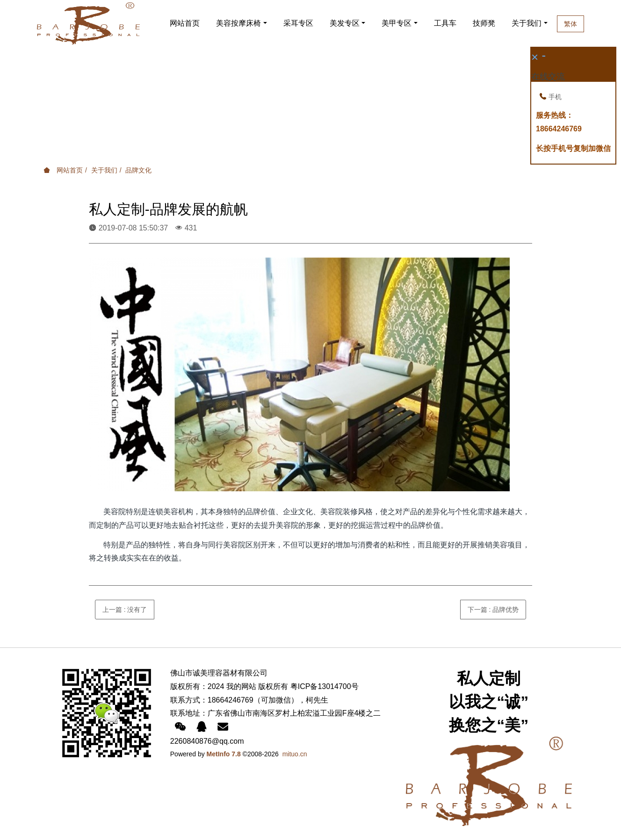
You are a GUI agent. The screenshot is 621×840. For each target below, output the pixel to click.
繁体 (583, 24)
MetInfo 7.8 (224, 754)
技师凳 (484, 23)
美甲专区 (397, 23)
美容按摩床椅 (238, 23)
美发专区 (345, 23)
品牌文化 (138, 170)
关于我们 (533, 23)
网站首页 (185, 23)
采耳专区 (298, 23)
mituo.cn (295, 754)
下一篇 (493, 610)
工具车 (445, 23)
